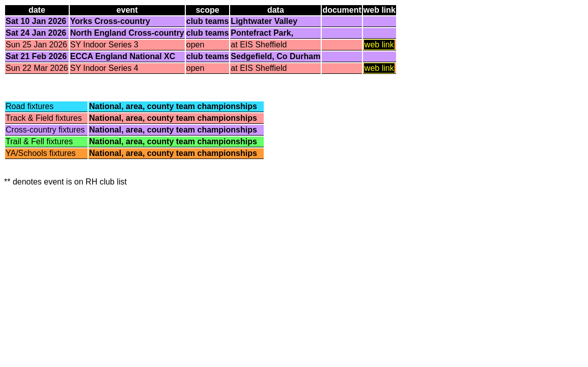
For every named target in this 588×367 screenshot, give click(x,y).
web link (379, 45)
